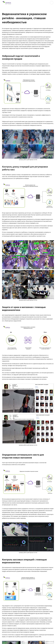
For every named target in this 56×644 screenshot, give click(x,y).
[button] (52, 3)
